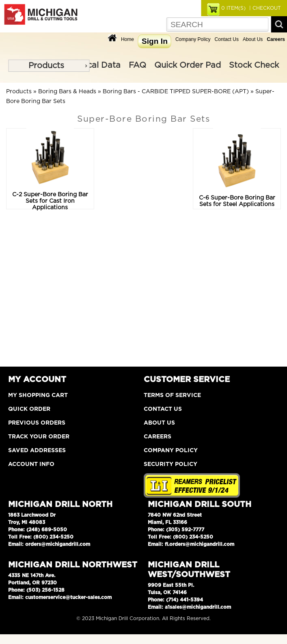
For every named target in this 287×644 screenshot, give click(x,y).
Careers (158, 437)
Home (127, 39)
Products (46, 66)
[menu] (49, 66)
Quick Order (29, 409)
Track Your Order (39, 437)
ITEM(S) (233, 8)
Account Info (31, 464)
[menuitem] (49, 66)
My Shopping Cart (38, 395)
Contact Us (227, 39)
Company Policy (193, 39)
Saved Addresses (37, 451)
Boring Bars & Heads (67, 92)
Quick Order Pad (188, 65)
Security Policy (170, 464)
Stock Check (254, 65)
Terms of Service (172, 395)
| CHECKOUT (264, 8)
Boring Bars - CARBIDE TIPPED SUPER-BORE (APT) (176, 92)
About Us (253, 39)
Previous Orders (37, 423)
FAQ (137, 65)
